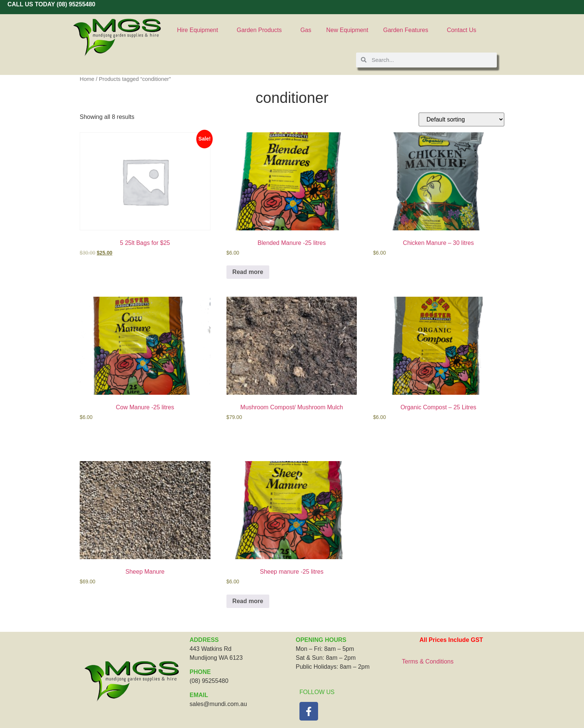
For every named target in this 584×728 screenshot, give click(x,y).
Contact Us (462, 30)
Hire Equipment (199, 30)
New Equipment (347, 30)
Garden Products (261, 30)
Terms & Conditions (428, 661)
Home (87, 79)
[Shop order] (461, 119)
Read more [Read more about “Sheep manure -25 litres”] (248, 601)
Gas (306, 30)
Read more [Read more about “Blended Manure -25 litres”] (248, 272)
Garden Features (408, 30)
